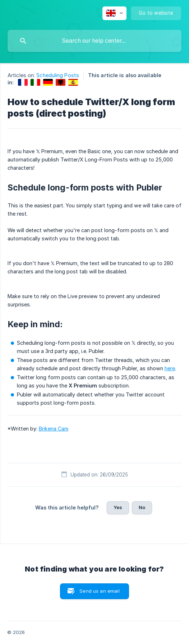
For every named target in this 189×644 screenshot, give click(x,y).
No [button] (142, 507)
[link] (23, 82)
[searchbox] (94, 41)
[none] (114, 13)
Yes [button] (118, 507)
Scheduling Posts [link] (58, 75)
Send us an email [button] (99, 591)
